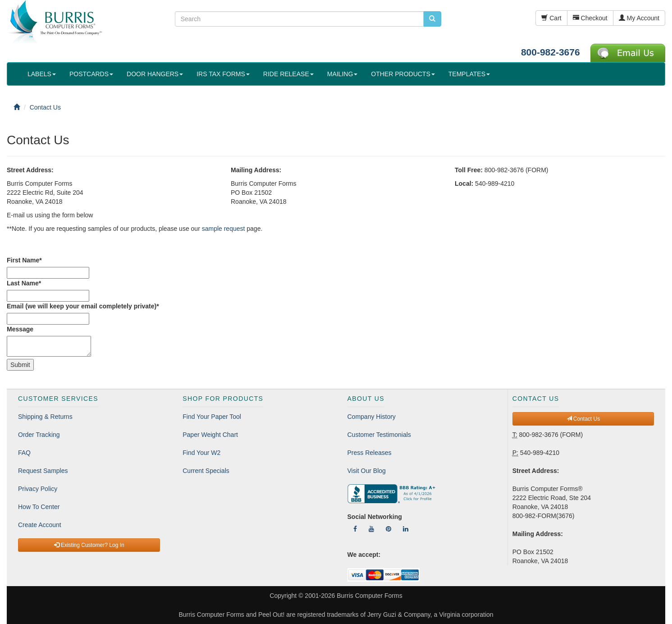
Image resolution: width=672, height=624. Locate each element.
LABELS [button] (42, 74)
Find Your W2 (201, 453)
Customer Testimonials (379, 435)
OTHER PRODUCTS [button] (403, 74)
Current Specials (206, 471)
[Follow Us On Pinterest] (389, 529)
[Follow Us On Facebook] (355, 529)
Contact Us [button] (583, 419)
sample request (224, 229)
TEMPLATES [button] (469, 74)
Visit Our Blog (367, 471)
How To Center (39, 507)
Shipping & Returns (45, 417)
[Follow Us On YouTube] (371, 529)
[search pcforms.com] (432, 19)
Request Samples (43, 471)
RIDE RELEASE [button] (288, 74)
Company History (372, 417)
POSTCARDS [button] (91, 74)
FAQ (24, 453)
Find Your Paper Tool (212, 417)
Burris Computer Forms (369, 596)
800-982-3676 (551, 52)
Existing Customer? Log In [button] (89, 545)
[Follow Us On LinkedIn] (406, 529)
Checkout (590, 18)
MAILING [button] (343, 74)
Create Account (40, 525)
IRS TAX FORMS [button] (223, 74)
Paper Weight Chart (210, 435)
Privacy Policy (38, 489)
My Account (639, 18)
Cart (551, 18)
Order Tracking (39, 435)
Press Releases (370, 453)
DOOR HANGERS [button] (155, 74)
